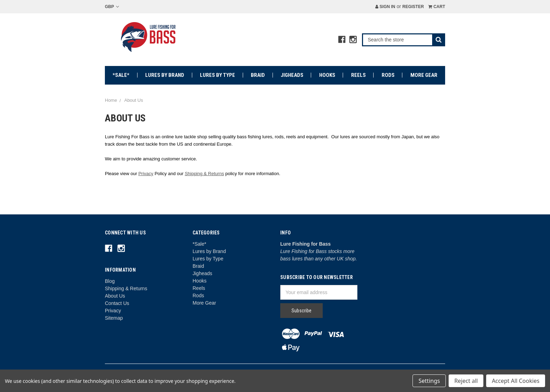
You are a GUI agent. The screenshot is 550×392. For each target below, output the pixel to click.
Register (413, 7)
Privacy (146, 174)
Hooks (327, 75)
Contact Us (117, 303)
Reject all (466, 381)
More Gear (424, 75)
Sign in (385, 7)
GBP (112, 7)
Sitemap (114, 318)
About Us (115, 296)
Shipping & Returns (204, 174)
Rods (388, 75)
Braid (258, 75)
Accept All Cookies (516, 381)
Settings (429, 381)
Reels (358, 75)
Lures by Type (217, 75)
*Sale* (121, 75)
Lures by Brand (165, 75)
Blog (110, 281)
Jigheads (292, 75)
